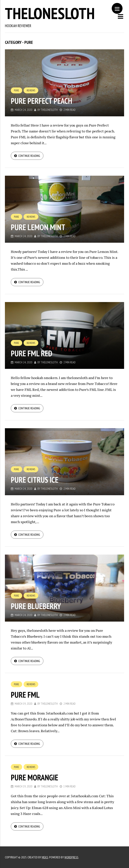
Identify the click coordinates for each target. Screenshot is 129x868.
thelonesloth (50, 13)
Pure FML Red (32, 353)
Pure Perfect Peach (42, 101)
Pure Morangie (34, 777)
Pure (16, 90)
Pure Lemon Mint (38, 227)
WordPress (71, 857)
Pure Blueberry (36, 606)
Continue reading (29, 156)
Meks (45, 857)
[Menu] (117, 8)
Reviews (31, 90)
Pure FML (25, 695)
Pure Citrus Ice (35, 480)
